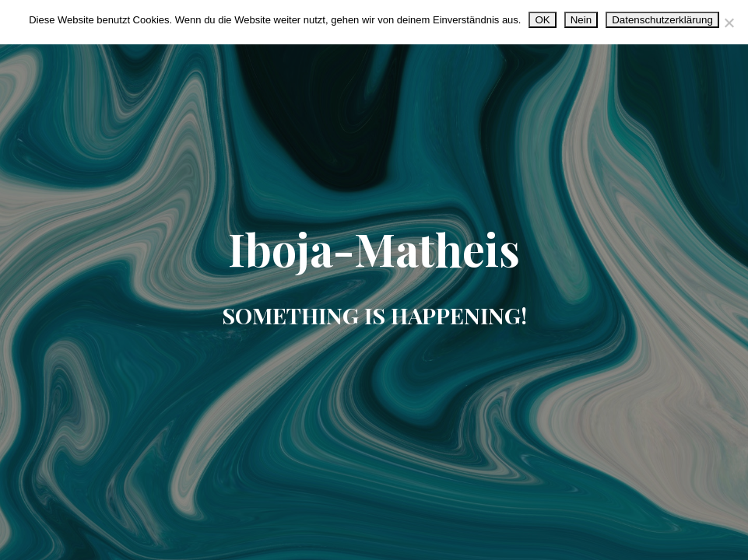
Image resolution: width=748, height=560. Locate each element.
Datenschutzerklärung (662, 20)
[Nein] (729, 23)
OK (542, 20)
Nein (581, 20)
